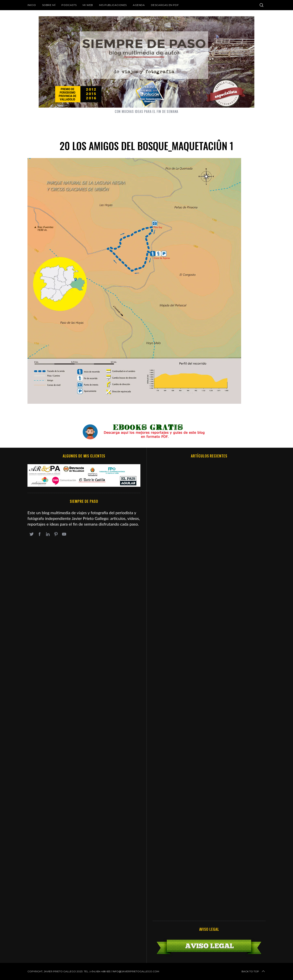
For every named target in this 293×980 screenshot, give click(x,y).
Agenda (139, 5)
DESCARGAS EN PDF (165, 5)
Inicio (32, 5)
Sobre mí (49, 5)
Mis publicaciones (113, 5)
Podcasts (69, 5)
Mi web (88, 5)
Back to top (254, 971)
